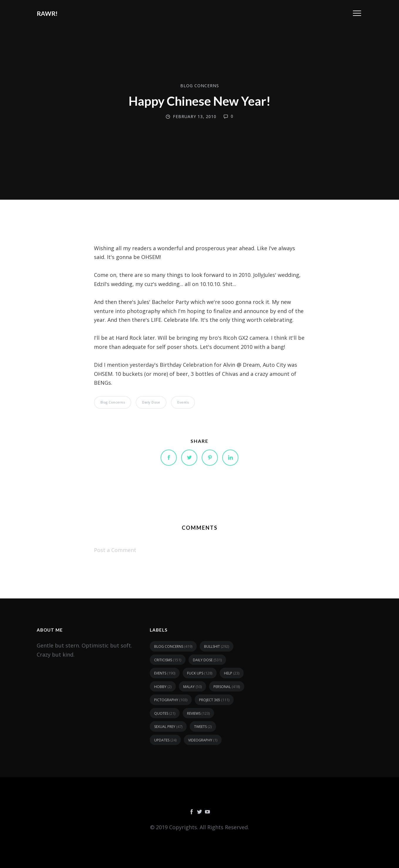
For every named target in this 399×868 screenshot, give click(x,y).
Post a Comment (115, 550)
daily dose (151, 402)
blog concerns (200, 86)
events (183, 402)
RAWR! (47, 13)
